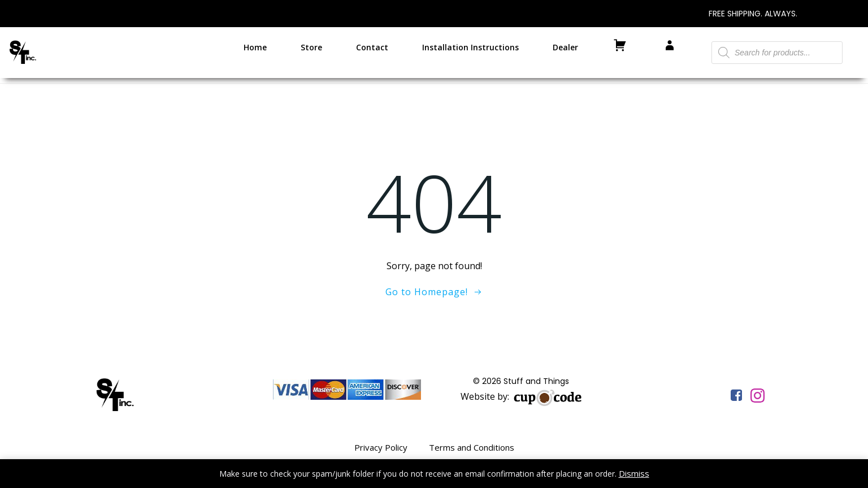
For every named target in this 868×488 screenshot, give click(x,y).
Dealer (565, 47)
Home (255, 47)
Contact (372, 47)
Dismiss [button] (634, 473)
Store (311, 47)
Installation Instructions (470, 47)
